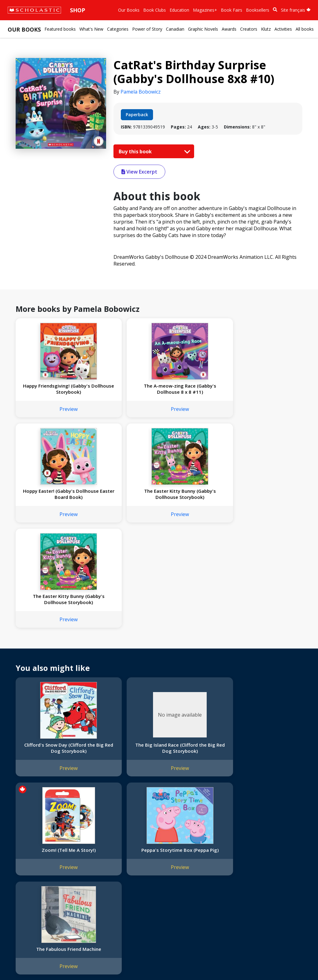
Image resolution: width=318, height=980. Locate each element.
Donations (21, 887)
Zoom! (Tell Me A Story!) (194, 652)
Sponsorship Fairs (29, 894)
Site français (296, 10)
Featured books (60, 29)
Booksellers (258, 10)
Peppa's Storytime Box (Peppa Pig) (266, 655)
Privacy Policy (45, 962)
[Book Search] (275, 10)
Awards (229, 29)
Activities (283, 29)
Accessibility (23, 880)
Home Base (157, 850)
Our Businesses (27, 865)
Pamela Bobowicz (141, 92)
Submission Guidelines (33, 916)
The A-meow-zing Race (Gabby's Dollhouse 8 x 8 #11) (122, 392)
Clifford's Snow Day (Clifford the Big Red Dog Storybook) (49, 658)
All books (305, 29)
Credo (17, 857)
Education (179, 10)
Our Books (129, 10)
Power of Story (147, 29)
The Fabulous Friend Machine (49, 766)
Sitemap (19, 962)
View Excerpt (139, 172)
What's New (91, 29)
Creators (249, 29)
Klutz (266, 29)
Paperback (137, 115)
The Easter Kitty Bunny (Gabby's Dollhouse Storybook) (267, 392)
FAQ (89, 865)
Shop (78, 10)
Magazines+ (205, 10)
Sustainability (24, 902)
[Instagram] (194, 851)
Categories (118, 29)
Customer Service (209, 860)
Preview (49, 415)
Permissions (97, 857)
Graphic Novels (203, 29)
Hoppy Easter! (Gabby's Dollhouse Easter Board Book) (194, 392)
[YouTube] (217, 851)
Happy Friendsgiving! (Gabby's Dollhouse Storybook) (49, 392)
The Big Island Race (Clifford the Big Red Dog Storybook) (122, 658)
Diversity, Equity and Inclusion (40, 872)
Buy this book (153, 151)
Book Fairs (232, 10)
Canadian (175, 29)
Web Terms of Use (82, 962)
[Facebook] (205, 851)
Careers (19, 909)
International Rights (104, 850)
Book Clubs (155, 10)
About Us (20, 850)
